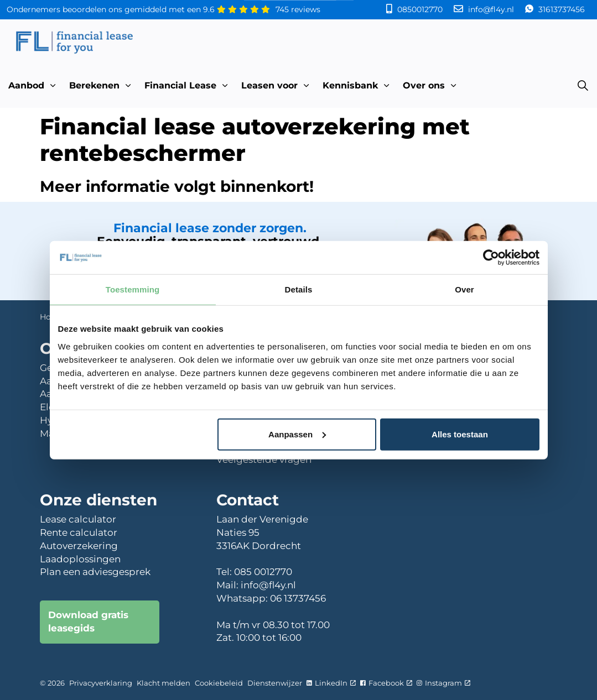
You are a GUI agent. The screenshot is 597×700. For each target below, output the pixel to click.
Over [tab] (464, 289)
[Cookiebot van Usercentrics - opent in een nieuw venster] (491, 258)
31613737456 (560, 9)
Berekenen (94, 85)
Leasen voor (269, 85)
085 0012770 (263, 572)
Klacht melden (163, 683)
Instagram (443, 683)
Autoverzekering (79, 546)
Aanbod (26, 85)
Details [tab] (299, 289)
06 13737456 (298, 598)
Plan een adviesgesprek (95, 572)
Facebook (386, 683)
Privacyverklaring (101, 683)
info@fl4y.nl (491, 9)
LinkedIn (331, 683)
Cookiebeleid (219, 683)
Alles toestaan (460, 434)
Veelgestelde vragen (264, 459)
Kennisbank (350, 85)
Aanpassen (297, 434)
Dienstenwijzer (275, 683)
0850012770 (420, 9)
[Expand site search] (583, 86)
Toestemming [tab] (133, 289)
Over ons (424, 85)
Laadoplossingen (80, 559)
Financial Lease (180, 85)
